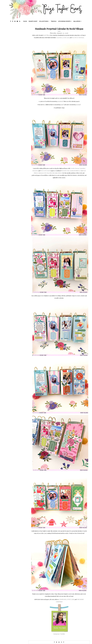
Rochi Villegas (47, 35)
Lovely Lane (66, 38)
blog (25, 21)
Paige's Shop (33, 21)
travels (54, 21)
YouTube (63, 634)
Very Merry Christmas (78, 38)
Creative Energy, (75, 168)
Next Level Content (46, 171)
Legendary (59, 38)
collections (44, 21)
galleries (77, 21)
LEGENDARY (63, 599)
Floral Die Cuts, (65, 171)
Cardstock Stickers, (75, 171)
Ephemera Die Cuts (44, 173)
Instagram (56, 634)
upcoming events (64, 21)
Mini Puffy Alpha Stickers (56, 173)
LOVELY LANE (70, 599)
